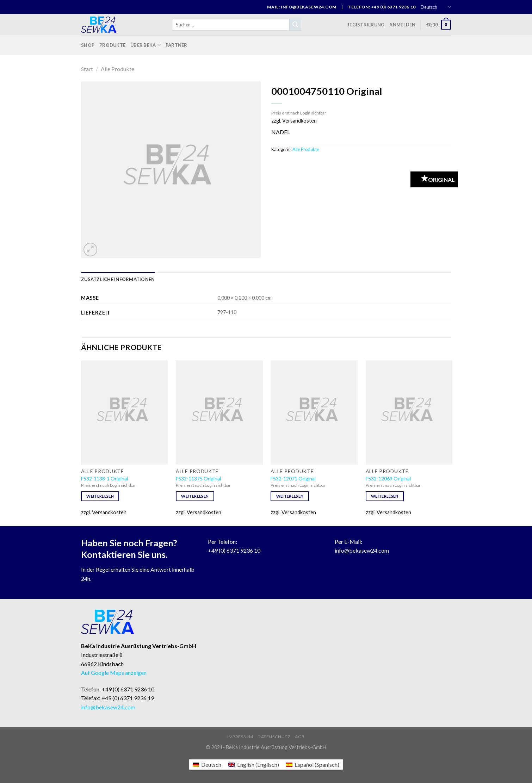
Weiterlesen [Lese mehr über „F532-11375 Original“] (195, 496)
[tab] (118, 279)
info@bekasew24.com (362, 550)
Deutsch (436, 7)
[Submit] (295, 25)
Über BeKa (146, 45)
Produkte (112, 45)
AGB (300, 737)
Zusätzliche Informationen (118, 279)
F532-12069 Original (388, 478)
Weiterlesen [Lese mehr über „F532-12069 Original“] (385, 496)
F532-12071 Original (293, 478)
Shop (88, 45)
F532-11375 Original (198, 478)
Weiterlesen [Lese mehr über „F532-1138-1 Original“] (100, 496)
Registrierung (365, 25)
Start (87, 69)
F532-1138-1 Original (104, 478)
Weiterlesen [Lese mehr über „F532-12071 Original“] (290, 496)
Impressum (240, 737)
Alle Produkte (117, 69)
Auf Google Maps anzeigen (114, 673)
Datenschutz (274, 737)
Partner (177, 45)
